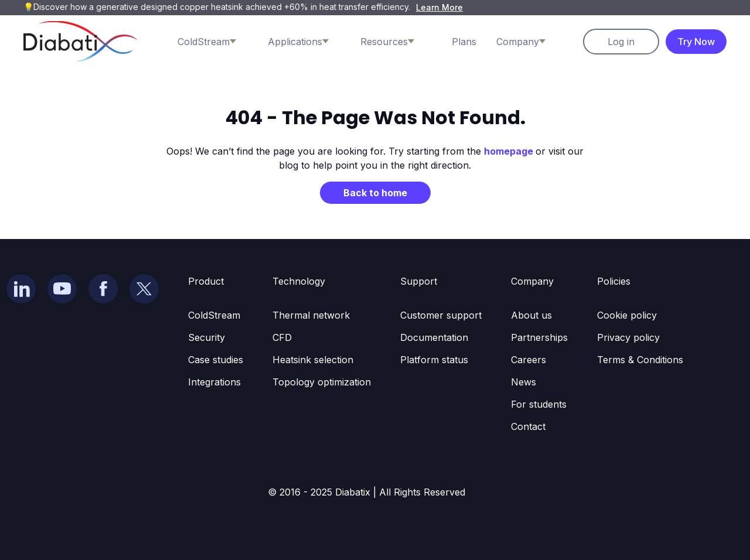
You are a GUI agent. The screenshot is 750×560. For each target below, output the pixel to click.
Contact (528, 426)
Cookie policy (627, 315)
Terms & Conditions (640, 360)
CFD (282, 337)
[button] (219, 42)
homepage (510, 151)
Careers (529, 360)
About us (531, 315)
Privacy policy (628, 337)
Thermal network (311, 315)
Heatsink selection (313, 360)
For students (539, 404)
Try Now (696, 42)
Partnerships (539, 337)
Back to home (375, 193)
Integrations (214, 382)
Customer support (441, 315)
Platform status (434, 360)
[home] (80, 41)
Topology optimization (322, 382)
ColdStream (214, 315)
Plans (464, 42)
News (524, 382)
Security (207, 337)
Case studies (216, 360)
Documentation (434, 337)
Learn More (439, 7)
